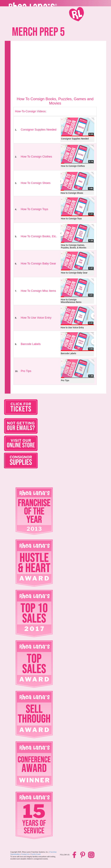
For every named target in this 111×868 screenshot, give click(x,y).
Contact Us (25, 854)
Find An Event (35, 854)
